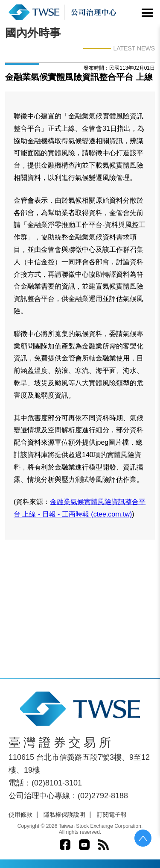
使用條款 (20, 815)
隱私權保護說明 (64, 815)
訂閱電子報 (112, 815)
